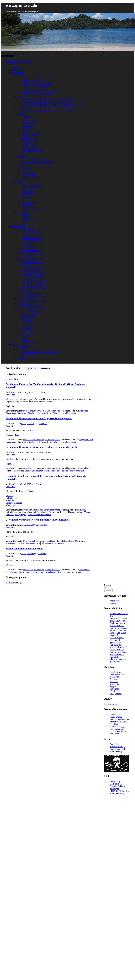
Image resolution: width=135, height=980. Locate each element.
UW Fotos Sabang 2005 (32, 294)
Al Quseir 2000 (28, 145)
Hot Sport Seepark (30, 207)
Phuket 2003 (27, 169)
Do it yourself (22, 349)
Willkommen (17, 70)
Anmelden (114, 744)
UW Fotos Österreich (26, 332)
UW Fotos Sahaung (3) (32, 241)
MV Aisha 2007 (29, 174)
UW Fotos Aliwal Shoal (32, 258)
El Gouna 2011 (28, 116)
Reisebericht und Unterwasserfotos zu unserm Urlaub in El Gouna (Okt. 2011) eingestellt (118, 630)
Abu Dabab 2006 (29, 123)
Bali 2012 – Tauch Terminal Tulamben (38, 77)
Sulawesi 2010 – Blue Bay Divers (36, 82)
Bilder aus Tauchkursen (27, 356)
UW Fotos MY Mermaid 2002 (35, 282)
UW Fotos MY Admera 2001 (34, 287)
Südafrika (21, 97)
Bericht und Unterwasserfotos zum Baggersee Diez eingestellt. (39, 418)
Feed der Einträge (117, 747)
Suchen (107, 585)
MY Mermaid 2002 (30, 135)
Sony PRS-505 (28, 354)
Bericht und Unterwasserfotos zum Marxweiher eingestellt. (37, 520)
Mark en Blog (116, 784)
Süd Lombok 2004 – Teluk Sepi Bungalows (41, 92)
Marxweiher (27, 190)
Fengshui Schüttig (117, 786)
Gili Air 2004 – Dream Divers (35, 89)
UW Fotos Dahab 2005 (32, 277)
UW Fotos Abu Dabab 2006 (34, 272)
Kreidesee (20, 471)
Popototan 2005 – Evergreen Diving (37, 162)
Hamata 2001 (28, 138)
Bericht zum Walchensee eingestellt (25, 549)
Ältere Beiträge (14, 379)
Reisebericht (43, 512)
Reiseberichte (17, 73)
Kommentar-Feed (117, 749)
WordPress (21, 359)
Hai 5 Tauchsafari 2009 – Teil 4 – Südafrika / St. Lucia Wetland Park (51, 104)
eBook (112, 691)
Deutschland (22, 183)
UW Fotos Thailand (25, 303)
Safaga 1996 (27, 154)
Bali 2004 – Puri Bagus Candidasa (37, 94)
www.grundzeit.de (21, 5)
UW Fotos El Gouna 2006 (33, 275)
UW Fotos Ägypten (25, 265)
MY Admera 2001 (30, 140)
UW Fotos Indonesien (26, 229)
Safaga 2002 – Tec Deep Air (34, 133)
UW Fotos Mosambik (26, 260)
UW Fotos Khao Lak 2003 (33, 308)
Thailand (20, 164)
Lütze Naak (27, 205)
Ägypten (20, 113)
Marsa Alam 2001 (30, 142)
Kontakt (113, 603)
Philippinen (21, 157)
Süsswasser (16, 181)
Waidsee (25, 195)
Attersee (25, 215)
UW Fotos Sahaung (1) (32, 236)
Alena (112, 722)
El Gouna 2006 (28, 121)
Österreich (21, 212)
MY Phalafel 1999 (30, 147)
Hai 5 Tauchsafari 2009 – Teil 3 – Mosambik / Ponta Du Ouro (48, 111)
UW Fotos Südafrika (25, 253)
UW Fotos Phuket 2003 (32, 306)
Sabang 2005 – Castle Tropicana (36, 159)
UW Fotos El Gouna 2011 (33, 267)
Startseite (15, 68)
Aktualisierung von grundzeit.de (118, 660)
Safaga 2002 (27, 130)
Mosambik (21, 109)
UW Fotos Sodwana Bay (32, 255)
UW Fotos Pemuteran (31, 231)
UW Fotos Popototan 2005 (33, 296)
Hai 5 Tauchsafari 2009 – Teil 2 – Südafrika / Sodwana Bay (47, 101)
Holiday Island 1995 (31, 178)
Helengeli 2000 (28, 176)
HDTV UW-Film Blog (119, 791)
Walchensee (27, 198)
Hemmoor (26, 200)
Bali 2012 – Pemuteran (32, 80)
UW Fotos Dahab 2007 (32, 270)
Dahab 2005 (27, 126)
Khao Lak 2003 (29, 166)
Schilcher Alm (12, 572)
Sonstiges (15, 344)
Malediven (21, 171)
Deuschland (28, 411)
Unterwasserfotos (19, 227)
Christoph (44, 392)
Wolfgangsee (27, 224)
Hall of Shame (23, 347)
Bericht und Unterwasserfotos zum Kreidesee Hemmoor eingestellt (41, 447)
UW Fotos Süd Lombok (32, 248)
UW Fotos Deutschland (27, 311)
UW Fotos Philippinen (26, 291)
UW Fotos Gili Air (30, 246)
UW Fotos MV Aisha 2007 (33, 301)
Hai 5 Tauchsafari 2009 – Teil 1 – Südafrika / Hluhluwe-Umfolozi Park (52, 99)
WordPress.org (116, 751)
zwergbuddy (115, 781)
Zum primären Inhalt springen (19, 61)
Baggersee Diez (29, 188)
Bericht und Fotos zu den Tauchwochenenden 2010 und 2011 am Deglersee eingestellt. (119, 618)
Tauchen (32, 413)
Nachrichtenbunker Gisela (33, 210)
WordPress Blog (117, 793)
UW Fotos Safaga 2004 (32, 279)
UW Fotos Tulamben (31, 234)
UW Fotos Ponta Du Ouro (33, 263)
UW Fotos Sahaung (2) (32, 239)
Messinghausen (28, 193)
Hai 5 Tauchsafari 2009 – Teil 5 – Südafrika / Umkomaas (46, 106)
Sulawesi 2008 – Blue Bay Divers (36, 85)
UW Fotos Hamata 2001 (32, 284)
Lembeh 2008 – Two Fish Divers (36, 87)
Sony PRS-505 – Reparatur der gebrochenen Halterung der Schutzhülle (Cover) (118, 642)
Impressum (114, 601)
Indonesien (21, 75)
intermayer (114, 789)
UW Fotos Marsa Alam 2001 (34, 289)
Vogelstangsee (28, 202)
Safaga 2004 (27, 128)
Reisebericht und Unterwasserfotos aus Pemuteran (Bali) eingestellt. (119, 653)
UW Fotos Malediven (26, 299)
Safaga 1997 (27, 152)
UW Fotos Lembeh (30, 243)
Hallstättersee (28, 217)
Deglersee (10, 406)
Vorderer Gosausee (30, 222)
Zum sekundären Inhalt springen (20, 63)
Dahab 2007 (27, 118)
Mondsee (26, 219)
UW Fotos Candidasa (31, 251)
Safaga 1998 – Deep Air (32, 150)
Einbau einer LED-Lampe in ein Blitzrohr (40, 352)
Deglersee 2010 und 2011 (33, 186)
